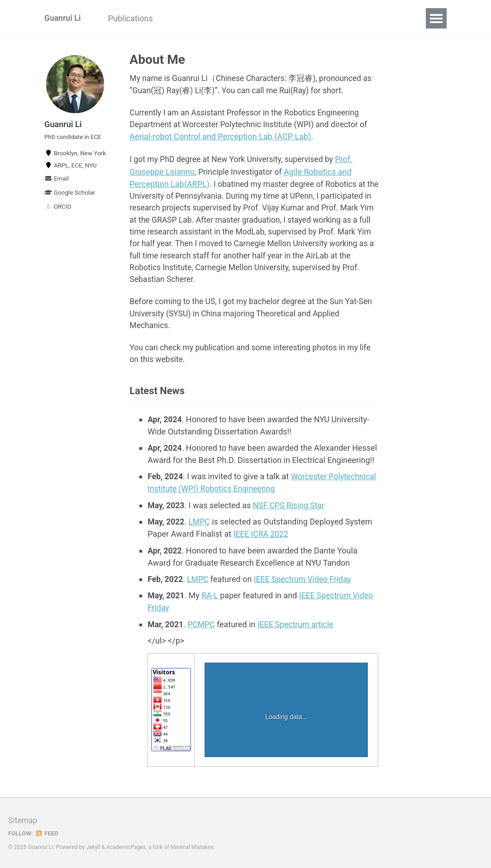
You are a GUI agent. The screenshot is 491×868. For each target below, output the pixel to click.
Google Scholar (70, 196)
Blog (262, 18)
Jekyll (94, 848)
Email (57, 181)
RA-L (211, 601)
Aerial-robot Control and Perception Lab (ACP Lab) (220, 138)
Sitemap (23, 821)
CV (292, 18)
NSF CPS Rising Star (291, 512)
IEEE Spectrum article (298, 630)
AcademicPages (127, 848)
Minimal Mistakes (194, 848)
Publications (137, 18)
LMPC (200, 528)
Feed (48, 834)
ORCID (58, 210)
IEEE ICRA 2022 (262, 540)
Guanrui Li (63, 18)
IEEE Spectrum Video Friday (305, 585)
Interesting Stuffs (207, 18)
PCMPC (202, 630)
